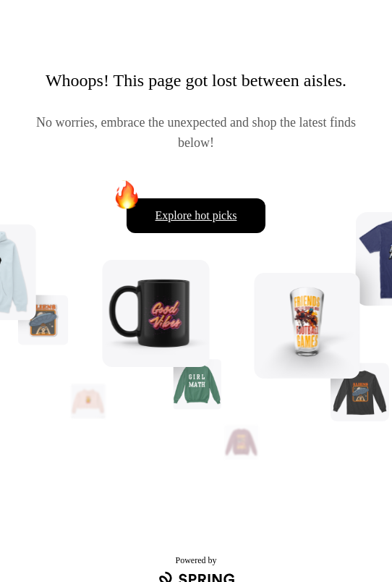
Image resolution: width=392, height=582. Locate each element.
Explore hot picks (196, 215)
